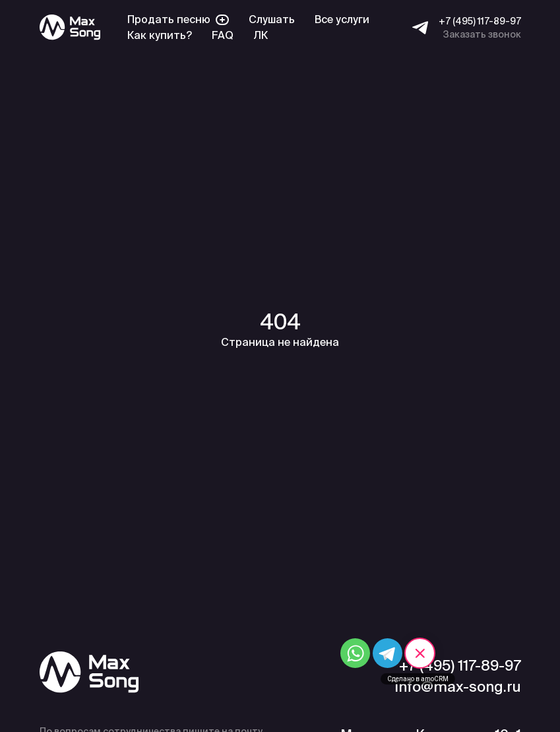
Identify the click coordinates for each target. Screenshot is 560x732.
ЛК (261, 35)
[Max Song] (70, 27)
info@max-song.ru (458, 686)
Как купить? (160, 35)
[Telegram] (420, 28)
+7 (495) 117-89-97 (480, 21)
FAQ (223, 35)
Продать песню (178, 19)
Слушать (272, 19)
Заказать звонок (482, 34)
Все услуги (342, 19)
